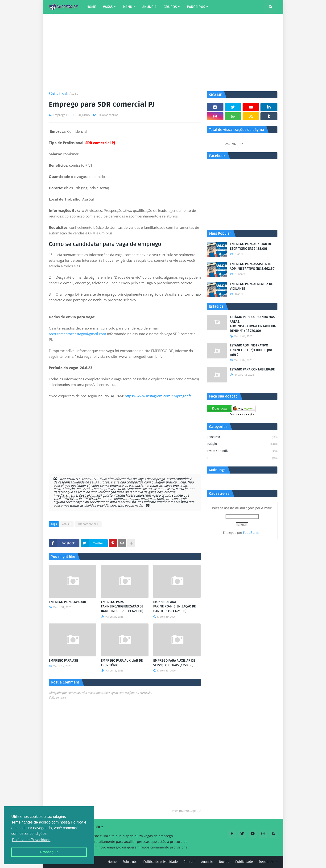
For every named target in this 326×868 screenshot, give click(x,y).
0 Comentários (108, 115)
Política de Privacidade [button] (31, 840)
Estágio (242, 444)
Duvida (224, 862)
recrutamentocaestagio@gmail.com (77, 334)
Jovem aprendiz (242, 451)
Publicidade (244, 862)
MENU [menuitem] (128, 7)
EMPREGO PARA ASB (64, 661)
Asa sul (74, 93)
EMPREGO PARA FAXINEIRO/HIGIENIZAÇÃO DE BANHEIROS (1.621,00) (174, 607)
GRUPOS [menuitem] (170, 7)
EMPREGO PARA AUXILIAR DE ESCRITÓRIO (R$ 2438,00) (251, 246)
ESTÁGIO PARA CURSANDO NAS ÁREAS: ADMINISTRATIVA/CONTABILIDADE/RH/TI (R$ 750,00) (253, 324)
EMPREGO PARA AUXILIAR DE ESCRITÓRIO (122, 663)
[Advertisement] (163, 52)
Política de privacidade (161, 862)
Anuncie (207, 862)
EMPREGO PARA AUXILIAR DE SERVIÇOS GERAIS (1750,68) (174, 663)
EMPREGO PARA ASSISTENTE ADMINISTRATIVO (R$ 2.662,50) (253, 266)
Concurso (242, 438)
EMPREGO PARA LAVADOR (67, 602)
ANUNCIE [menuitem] (149, 7)
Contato (190, 862)
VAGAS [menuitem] (108, 7)
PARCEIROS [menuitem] (196, 7)
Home (112, 862)
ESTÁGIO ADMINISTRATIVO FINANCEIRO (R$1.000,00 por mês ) (251, 350)
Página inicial (58, 93)
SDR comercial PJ (88, 524)
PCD (242, 458)
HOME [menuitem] (91, 7)
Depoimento (268, 862)
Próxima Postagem (185, 811)
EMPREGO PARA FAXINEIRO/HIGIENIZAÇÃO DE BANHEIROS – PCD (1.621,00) (122, 607)
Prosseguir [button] (49, 852)
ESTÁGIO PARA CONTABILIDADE (252, 369)
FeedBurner (252, 533)
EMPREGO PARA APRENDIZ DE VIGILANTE (251, 286)
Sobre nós (130, 862)
